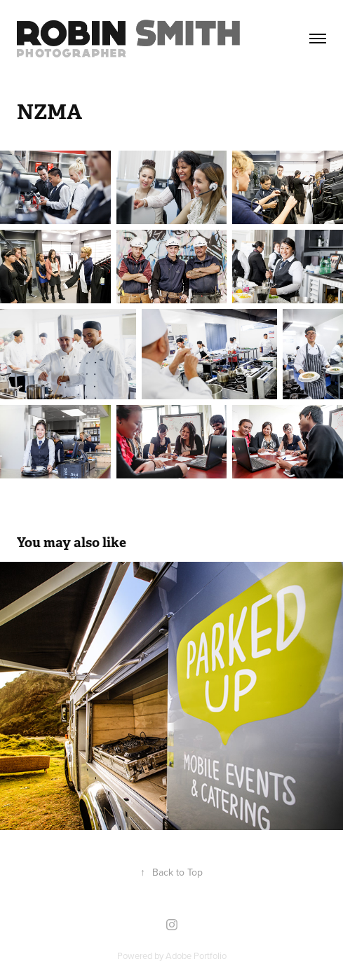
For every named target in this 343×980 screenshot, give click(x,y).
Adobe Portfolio (196, 955)
